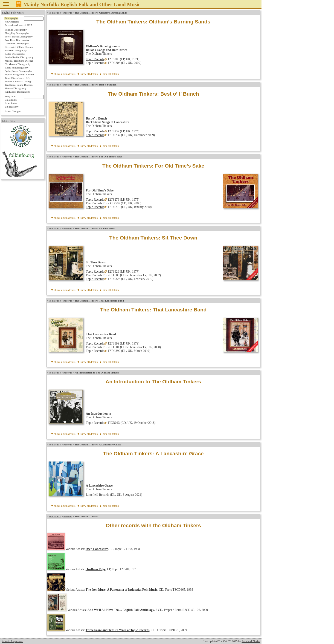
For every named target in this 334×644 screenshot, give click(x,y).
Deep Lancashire (97, 549)
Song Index (11, 96)
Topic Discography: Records (20, 74)
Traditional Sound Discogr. (19, 85)
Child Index (11, 100)
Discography (11, 18)
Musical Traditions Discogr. (19, 61)
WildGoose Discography (17, 92)
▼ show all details (87, 74)
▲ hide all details (109, 74)
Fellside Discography (16, 30)
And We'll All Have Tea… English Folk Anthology (121, 610)
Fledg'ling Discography (17, 33)
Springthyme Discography (18, 71)
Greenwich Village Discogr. (19, 47)
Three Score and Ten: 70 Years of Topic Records (118, 630)
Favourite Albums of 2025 (18, 25)
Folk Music (55, 13)
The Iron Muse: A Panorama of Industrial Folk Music (122, 590)
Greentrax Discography (17, 43)
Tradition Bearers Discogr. (19, 81)
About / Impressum (13, 641)
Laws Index (11, 103)
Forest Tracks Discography (19, 37)
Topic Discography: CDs (18, 78)
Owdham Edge (96, 569)
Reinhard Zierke (251, 641)
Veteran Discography (16, 88)
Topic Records (95, 59)
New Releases (12, 22)
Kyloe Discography (15, 54)
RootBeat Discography (17, 68)
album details (68, 74)
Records (68, 13)
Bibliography (12, 107)
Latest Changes (13, 111)
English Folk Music (13, 13)
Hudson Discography (16, 50)
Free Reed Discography (17, 40)
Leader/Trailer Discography (19, 57)
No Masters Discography (18, 64)
